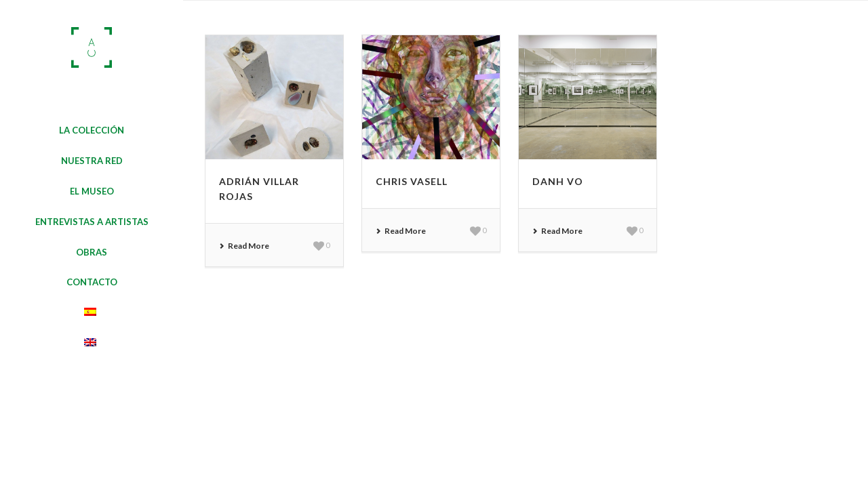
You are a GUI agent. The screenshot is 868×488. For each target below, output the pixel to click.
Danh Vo (558, 181)
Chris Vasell (412, 181)
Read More (244, 246)
